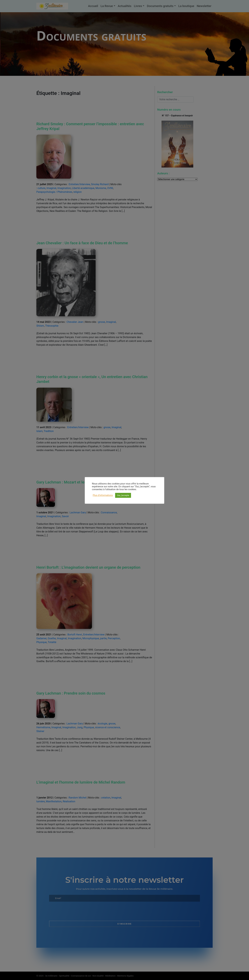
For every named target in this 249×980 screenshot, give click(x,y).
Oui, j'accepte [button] (123, 495)
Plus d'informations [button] (103, 495)
